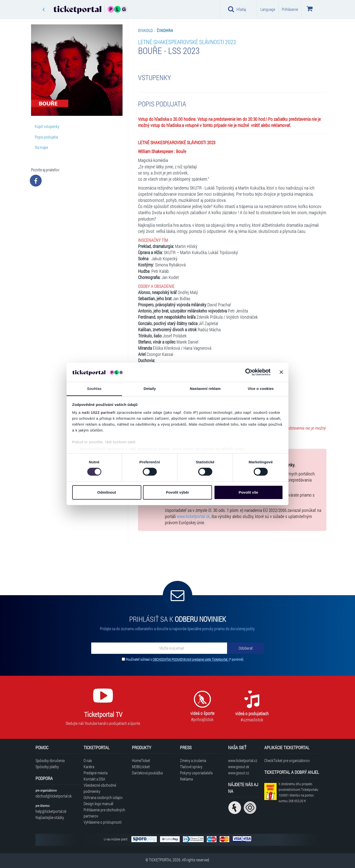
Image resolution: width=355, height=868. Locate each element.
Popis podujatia (46, 137)
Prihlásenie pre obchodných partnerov (104, 813)
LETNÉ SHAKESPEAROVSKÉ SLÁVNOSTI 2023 (187, 42)
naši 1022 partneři (99, 412)
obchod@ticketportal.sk (54, 796)
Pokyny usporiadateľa (196, 773)
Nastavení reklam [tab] (205, 389)
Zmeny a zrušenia (193, 760)
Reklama (186, 779)
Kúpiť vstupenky (47, 126)
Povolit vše (248, 492)
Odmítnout (107, 492)
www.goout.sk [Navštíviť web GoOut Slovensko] (239, 767)
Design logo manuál (98, 804)
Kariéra (89, 767)
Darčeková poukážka (147, 773)
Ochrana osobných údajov (103, 797)
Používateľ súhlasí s (185, 659)
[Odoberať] (246, 648)
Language (268, 9)
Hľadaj (237, 9)
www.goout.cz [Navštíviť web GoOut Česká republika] (239, 773)
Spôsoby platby (47, 767)
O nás (88, 760)
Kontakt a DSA (94, 779)
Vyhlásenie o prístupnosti (103, 822)
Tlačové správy (191, 767)
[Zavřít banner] (281, 372)
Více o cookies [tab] (261, 389)
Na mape (41, 147)
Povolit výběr (177, 492)
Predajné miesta (96, 773)
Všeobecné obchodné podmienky (100, 788)
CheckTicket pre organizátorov (287, 760)
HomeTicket (141, 760)
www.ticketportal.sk (193, 516)
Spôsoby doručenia (50, 760)
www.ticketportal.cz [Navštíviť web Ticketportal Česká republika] (243, 760)
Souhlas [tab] (94, 389)
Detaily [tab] (150, 389)
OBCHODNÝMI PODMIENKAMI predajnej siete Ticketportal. (191, 659)
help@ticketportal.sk (51, 811)
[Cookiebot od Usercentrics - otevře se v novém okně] (249, 372)
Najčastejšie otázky (50, 817)
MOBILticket (141, 767)
